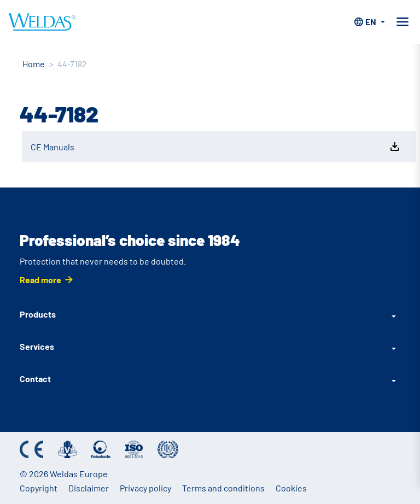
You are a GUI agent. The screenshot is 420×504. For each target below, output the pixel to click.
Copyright (39, 488)
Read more (40, 280)
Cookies (291, 488)
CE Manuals (216, 146)
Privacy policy (145, 488)
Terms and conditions (223, 488)
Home (34, 64)
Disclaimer (89, 488)
